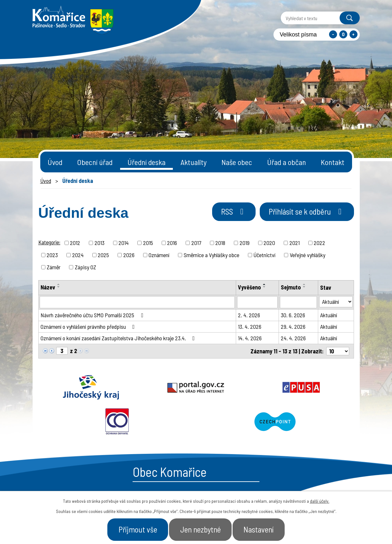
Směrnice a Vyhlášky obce (211, 255)
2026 (129, 255)
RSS (234, 211)
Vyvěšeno (250, 287)
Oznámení (159, 255)
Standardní (343, 34)
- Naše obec (324, 484)
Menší (333, 34)
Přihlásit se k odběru (307, 211)
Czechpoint (322, 387)
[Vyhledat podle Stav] (336, 302)
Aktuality (194, 162)
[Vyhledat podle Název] (137, 302)
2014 (124, 243)
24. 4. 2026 (293, 338)
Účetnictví (264, 255)
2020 (269, 243)
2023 (52, 255)
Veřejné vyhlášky (307, 255)
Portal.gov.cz (133, 387)
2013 (100, 243)
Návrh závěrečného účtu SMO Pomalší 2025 (93, 315)
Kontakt (333, 162)
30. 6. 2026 (293, 315)
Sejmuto (291, 287)
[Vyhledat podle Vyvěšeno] (257, 302)
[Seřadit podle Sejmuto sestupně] (304, 287)
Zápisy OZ (85, 267)
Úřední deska (146, 162)
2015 (148, 243)
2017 (196, 243)
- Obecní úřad (278, 484)
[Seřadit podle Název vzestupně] (59, 284)
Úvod (55, 162)
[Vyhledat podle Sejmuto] (298, 302)
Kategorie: (49, 242)
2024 (78, 255)
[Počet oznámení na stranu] (338, 351)
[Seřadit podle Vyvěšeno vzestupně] (265, 284)
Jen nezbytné (200, 529)
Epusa (196, 387)
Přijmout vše (138, 529)
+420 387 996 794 (157, 480)
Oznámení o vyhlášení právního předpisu (89, 327)
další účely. (320, 501)
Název (48, 287)
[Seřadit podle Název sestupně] (59, 287)
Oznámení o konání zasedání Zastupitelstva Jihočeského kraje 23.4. (119, 338)
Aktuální (329, 315)
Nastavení (259, 529)
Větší (354, 34)
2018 (220, 243)
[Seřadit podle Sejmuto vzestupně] (304, 284)
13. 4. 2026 (250, 327)
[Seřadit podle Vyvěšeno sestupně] (265, 287)
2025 (103, 255)
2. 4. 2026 (249, 315)
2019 (245, 243)
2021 (295, 243)
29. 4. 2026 (293, 327)
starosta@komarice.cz (165, 465)
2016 (172, 243)
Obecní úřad (95, 162)
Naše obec (237, 162)
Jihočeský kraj (70, 387)
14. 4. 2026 (250, 338)
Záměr (54, 267)
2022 (319, 243)
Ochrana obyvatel (259, 387)
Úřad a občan (287, 162)
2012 (75, 243)
